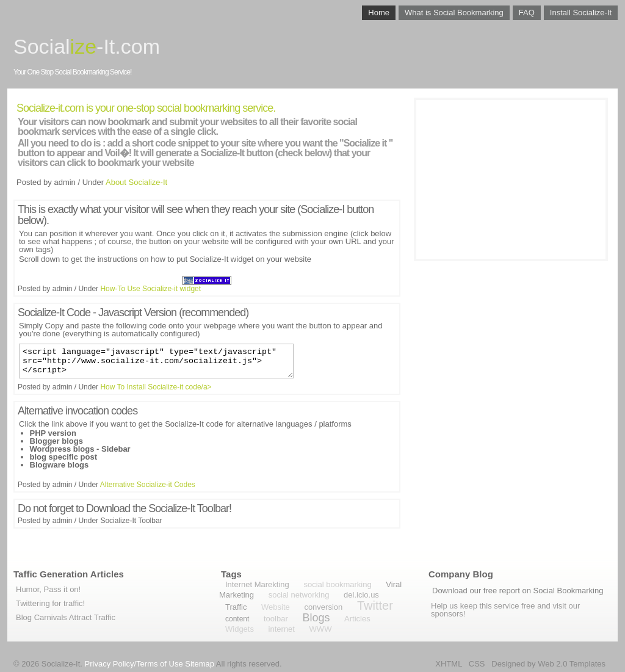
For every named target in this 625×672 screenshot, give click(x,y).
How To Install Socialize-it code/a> (156, 392)
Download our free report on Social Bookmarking (518, 591)
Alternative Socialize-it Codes (148, 490)
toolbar (276, 619)
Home (379, 13)
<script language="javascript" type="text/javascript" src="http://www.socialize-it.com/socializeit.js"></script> (156, 364)
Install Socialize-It (581, 13)
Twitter (375, 605)
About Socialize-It (136, 182)
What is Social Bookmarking (454, 13)
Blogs (316, 618)
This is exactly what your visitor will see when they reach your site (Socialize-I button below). (196, 215)
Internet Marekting (257, 584)
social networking (299, 595)
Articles (357, 619)
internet (282, 629)
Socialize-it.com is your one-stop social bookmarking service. (146, 108)
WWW (321, 629)
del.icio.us (361, 595)
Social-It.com (87, 46)
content (237, 619)
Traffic (236, 607)
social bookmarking (337, 584)
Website (276, 607)
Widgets (240, 629)
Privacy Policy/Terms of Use (134, 664)
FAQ (527, 13)
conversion (323, 607)
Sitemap (200, 664)
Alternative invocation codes (78, 416)
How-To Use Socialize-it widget (150, 289)
